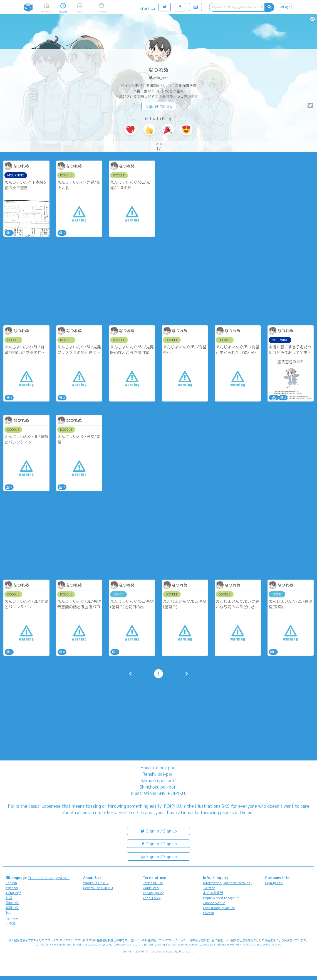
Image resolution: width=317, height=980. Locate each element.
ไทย (8, 913)
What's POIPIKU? (96, 883)
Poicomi (208, 913)
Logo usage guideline (219, 908)
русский (12, 918)
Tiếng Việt (13, 893)
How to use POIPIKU (98, 888)
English (11, 883)
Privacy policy (153, 893)
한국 (9, 898)
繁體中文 (12, 908)
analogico (168, 951)
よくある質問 (213, 893)
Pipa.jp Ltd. (274, 883)
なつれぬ (158, 70)
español (12, 888)
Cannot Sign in (214, 903)
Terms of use (153, 883)
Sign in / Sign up (158, 831)
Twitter (209, 888)
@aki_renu (160, 78)
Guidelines (151, 888)
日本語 (11, 923)
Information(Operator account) (227, 883)
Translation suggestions (49, 878)
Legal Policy (152, 898)
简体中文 (12, 903)
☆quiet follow (159, 106)
